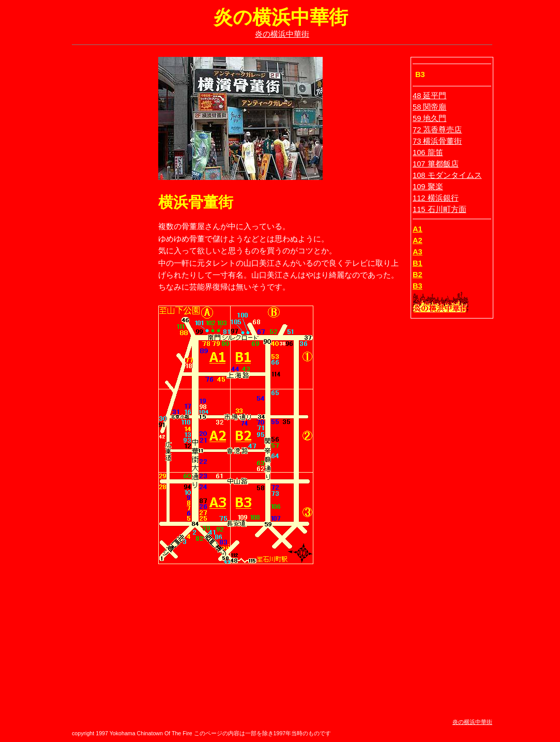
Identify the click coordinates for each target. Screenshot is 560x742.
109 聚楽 (428, 187)
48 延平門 (429, 96)
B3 (418, 286)
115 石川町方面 (440, 209)
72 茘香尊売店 (437, 130)
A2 (418, 240)
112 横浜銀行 (436, 198)
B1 (418, 263)
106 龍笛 (428, 153)
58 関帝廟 (429, 107)
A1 (418, 229)
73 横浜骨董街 (437, 141)
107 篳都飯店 (436, 164)
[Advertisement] (105, 212)
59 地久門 (429, 118)
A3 (418, 252)
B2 (418, 275)
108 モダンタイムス (447, 175)
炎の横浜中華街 (282, 34)
